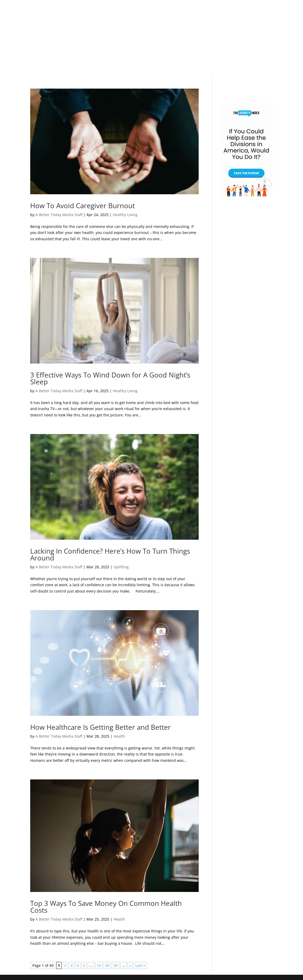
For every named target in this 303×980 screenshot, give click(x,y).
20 (107, 965)
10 (99, 965)
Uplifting (121, 567)
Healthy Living (125, 215)
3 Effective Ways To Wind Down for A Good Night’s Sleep (110, 378)
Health (119, 736)
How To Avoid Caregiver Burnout (83, 206)
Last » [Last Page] (140, 965)
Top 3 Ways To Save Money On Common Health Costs (106, 907)
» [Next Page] (130, 965)
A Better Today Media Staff (59, 215)
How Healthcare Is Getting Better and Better (101, 727)
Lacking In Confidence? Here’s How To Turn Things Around (110, 554)
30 (116, 965)
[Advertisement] (151, 37)
